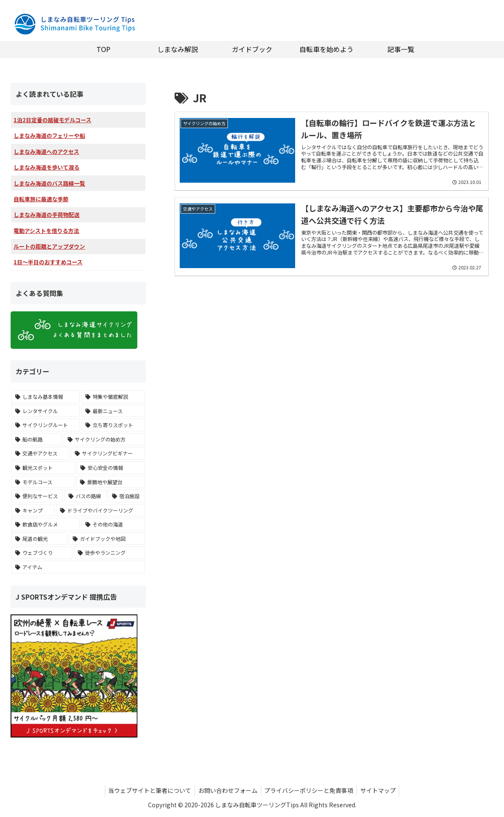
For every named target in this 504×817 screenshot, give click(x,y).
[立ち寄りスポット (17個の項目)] (113, 425)
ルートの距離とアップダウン (49, 246)
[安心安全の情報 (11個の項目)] (111, 468)
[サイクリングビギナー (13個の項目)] (108, 453)
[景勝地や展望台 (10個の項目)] (110, 482)
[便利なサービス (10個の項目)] (37, 496)
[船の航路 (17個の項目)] (37, 439)
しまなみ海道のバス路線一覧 (49, 183)
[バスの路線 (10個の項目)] (86, 496)
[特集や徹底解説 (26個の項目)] (113, 397)
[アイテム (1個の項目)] (78, 567)
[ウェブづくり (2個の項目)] (42, 553)
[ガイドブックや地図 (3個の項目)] (107, 539)
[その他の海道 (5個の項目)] (113, 524)
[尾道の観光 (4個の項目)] (39, 539)
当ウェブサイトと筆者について (147, 790)
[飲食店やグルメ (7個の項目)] (46, 524)
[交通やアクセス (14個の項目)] (40, 453)
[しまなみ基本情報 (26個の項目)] (46, 397)
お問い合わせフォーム (227, 790)
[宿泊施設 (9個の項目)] (127, 496)
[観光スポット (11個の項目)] (43, 468)
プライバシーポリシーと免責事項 (310, 790)
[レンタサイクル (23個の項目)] (46, 411)
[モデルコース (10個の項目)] (43, 482)
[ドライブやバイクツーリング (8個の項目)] (101, 510)
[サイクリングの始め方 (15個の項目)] (104, 439)
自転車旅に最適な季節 (41, 199)
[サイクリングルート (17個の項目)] (46, 425)
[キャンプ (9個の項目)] (33, 510)
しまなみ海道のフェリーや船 (49, 136)
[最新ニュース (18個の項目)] (113, 411)
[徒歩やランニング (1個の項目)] (110, 553)
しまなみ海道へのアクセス (46, 152)
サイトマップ (381, 790)
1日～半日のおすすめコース (48, 262)
